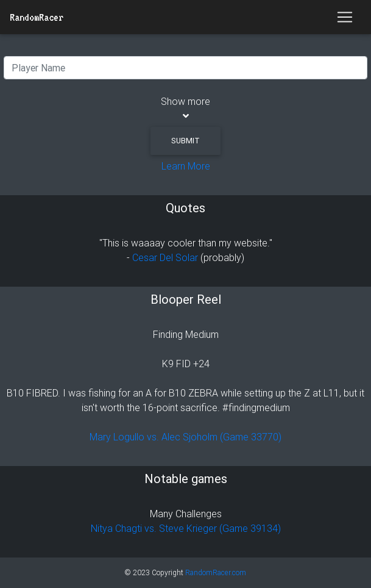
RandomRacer (37, 17)
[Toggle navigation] (345, 17)
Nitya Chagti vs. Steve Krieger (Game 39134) (186, 528)
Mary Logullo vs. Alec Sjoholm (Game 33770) (185, 437)
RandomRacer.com (216, 572)
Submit (185, 141)
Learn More (186, 166)
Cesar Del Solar (165, 257)
